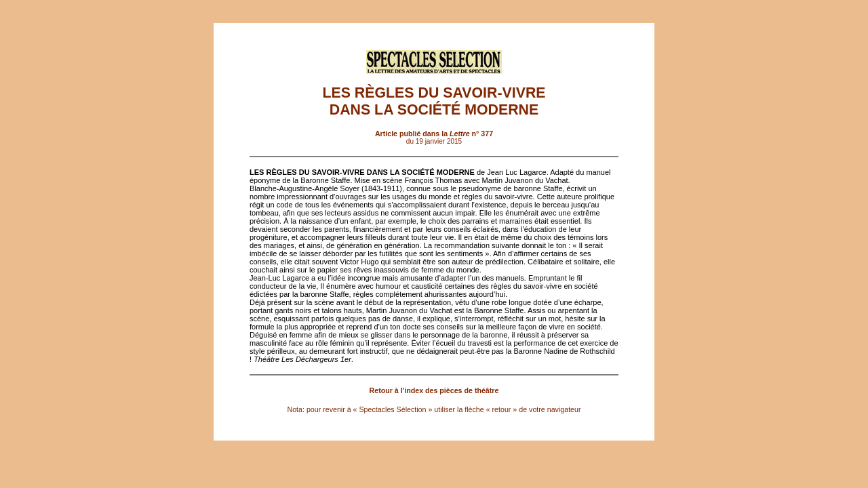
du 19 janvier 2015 (434, 141)
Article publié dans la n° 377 (434, 134)
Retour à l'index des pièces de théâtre (434, 390)
